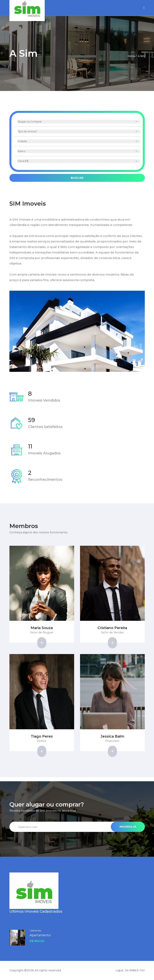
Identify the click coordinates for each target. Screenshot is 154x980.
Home (131, 56)
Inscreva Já (128, 827)
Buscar (77, 178)
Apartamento (40, 935)
